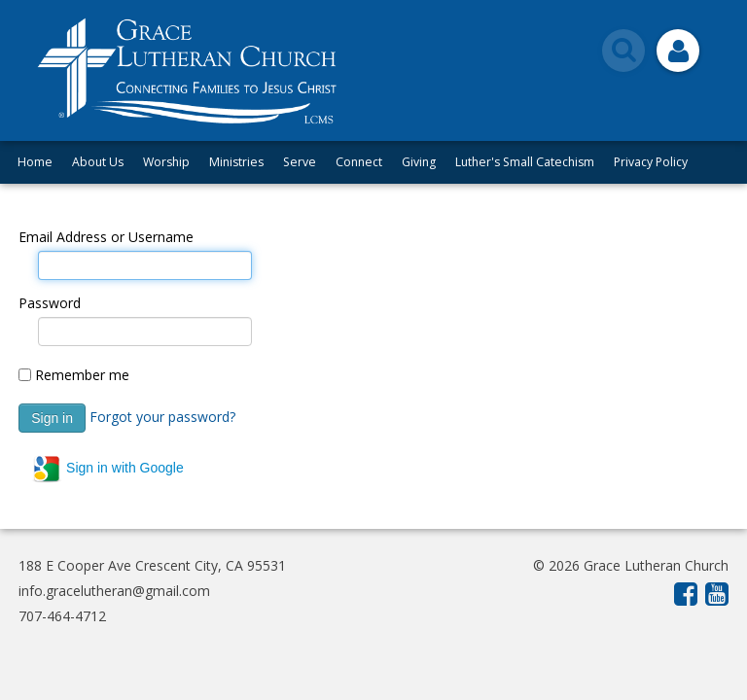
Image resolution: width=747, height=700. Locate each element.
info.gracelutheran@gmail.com (114, 591)
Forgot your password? (162, 417)
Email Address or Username (106, 237)
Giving (419, 162)
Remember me (82, 375)
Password (50, 303)
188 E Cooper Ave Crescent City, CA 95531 (152, 565)
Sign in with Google (107, 469)
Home (35, 162)
